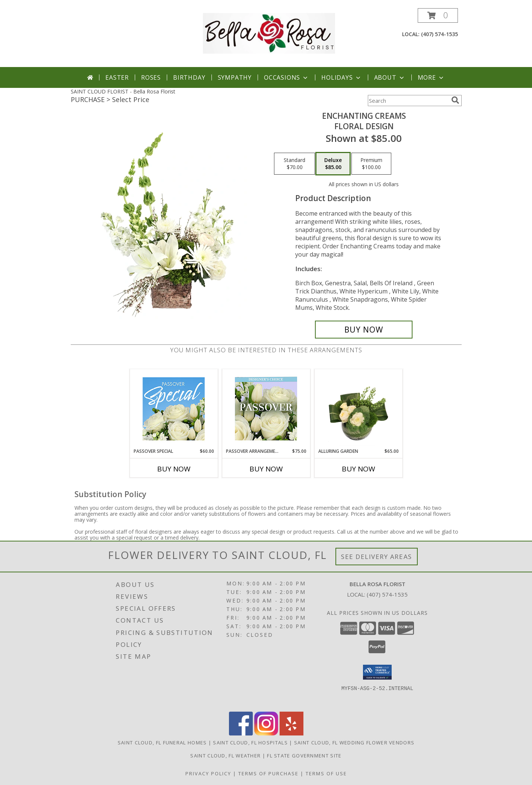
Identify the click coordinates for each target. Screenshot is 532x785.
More (431, 77)
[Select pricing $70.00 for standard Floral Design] (294, 164)
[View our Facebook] (241, 733)
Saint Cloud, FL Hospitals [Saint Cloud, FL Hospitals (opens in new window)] (250, 743)
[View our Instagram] (266, 733)
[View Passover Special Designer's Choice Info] (174, 409)
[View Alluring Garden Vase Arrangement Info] (358, 409)
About (390, 77)
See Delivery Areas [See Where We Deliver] (377, 557)
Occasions (286, 77)
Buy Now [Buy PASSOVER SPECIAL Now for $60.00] (174, 469)
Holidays (341, 77)
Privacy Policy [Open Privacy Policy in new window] (208, 773)
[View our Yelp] (292, 733)
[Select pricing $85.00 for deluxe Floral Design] (333, 164)
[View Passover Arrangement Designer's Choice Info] (266, 409)
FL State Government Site (304, 756)
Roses (151, 77)
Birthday (189, 77)
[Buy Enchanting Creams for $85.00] (364, 330)
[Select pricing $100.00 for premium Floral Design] (371, 164)
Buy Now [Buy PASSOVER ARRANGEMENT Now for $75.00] (266, 469)
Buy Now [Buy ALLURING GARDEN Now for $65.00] (359, 469)
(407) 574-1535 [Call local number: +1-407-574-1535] (439, 34)
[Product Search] (408, 101)
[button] (438, 15)
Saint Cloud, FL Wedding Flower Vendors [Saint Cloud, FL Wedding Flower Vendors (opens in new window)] (354, 743)
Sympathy (235, 77)
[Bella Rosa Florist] (269, 33)
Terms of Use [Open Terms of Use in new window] (326, 773)
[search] (455, 100)
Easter (117, 77)
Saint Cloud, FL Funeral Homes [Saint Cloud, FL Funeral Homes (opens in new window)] (162, 743)
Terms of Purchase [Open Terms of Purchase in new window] (268, 773)
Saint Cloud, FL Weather (225, 756)
